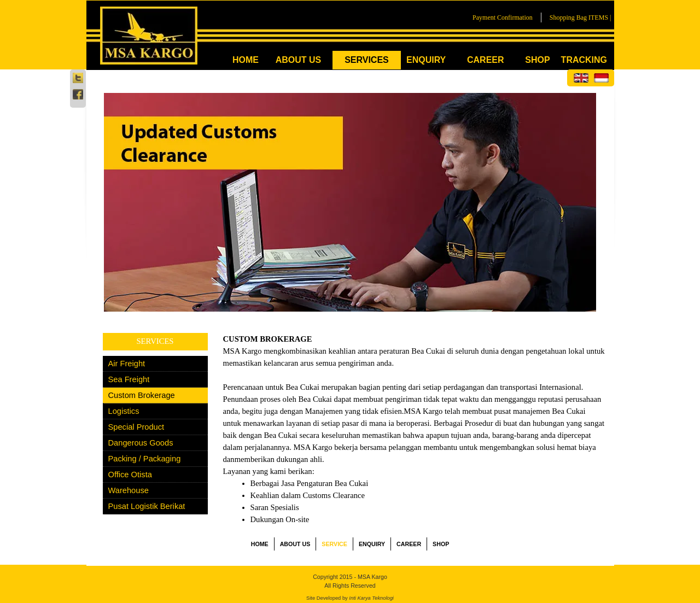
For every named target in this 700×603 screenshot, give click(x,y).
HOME (246, 60)
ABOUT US (299, 60)
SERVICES (367, 60)
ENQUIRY (426, 60)
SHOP (537, 60)
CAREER (486, 60)
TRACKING (584, 60)
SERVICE (334, 544)
